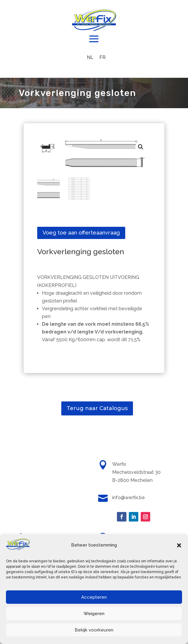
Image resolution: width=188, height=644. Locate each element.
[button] (179, 545)
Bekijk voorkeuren (94, 630)
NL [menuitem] (90, 57)
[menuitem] (90, 58)
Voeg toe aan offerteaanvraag (81, 233)
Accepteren (94, 597)
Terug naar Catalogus (97, 408)
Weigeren (94, 614)
